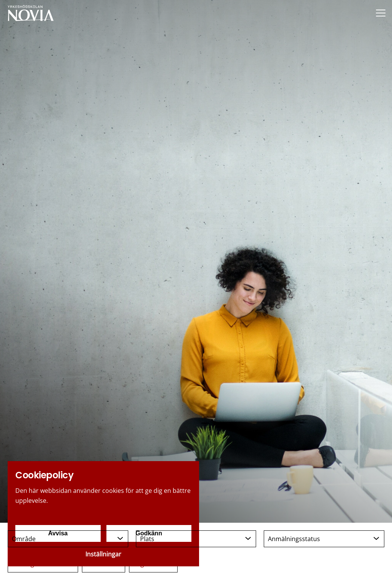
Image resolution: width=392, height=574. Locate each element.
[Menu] (381, 13)
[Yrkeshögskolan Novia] (31, 13)
